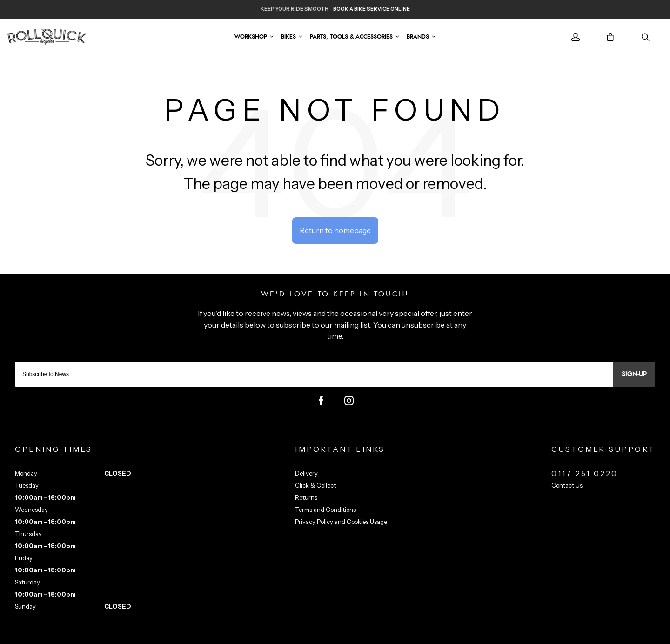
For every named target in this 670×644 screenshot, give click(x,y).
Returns (306, 497)
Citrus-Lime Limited (364, 636)
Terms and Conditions (325, 510)
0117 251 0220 (585, 473)
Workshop (251, 37)
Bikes (288, 37)
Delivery (306, 473)
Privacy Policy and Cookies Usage (341, 522)
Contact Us (567, 485)
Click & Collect (315, 485)
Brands (418, 37)
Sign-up (634, 374)
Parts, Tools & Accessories (351, 37)
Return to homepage (335, 230)
